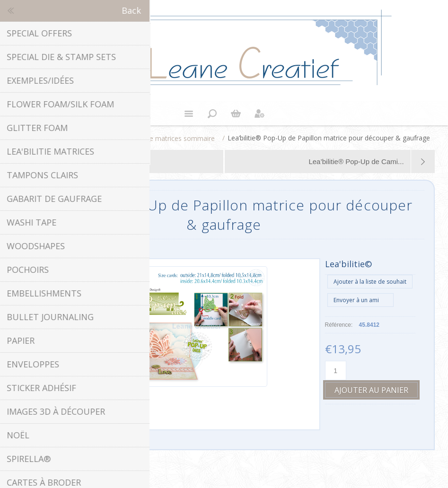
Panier (236, 113)
